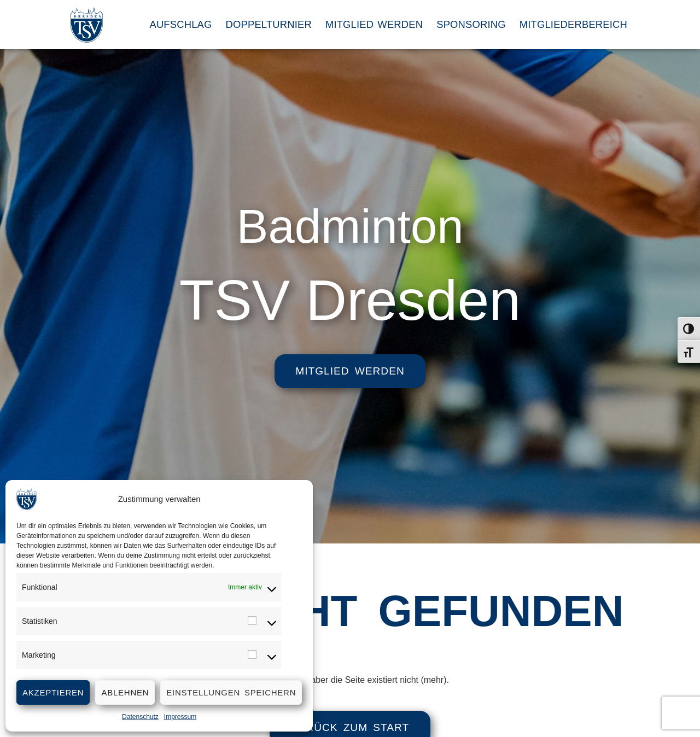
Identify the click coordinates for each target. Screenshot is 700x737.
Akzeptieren (53, 692)
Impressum (180, 717)
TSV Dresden (350, 300)
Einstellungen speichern (231, 692)
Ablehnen (125, 692)
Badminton (350, 223)
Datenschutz (140, 717)
